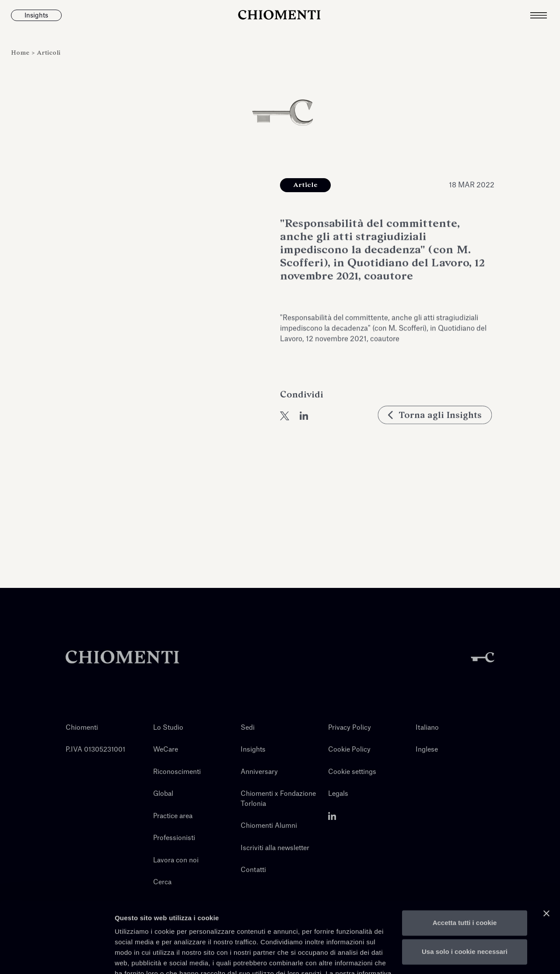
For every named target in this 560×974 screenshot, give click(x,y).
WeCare (166, 750)
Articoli (49, 53)
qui (185, 933)
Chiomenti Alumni (269, 826)
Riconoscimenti (177, 772)
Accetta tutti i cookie (465, 871)
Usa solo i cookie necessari (465, 900)
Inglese (427, 750)
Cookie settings (352, 772)
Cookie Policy (349, 750)
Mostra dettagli (138, 957)
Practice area (173, 816)
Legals (338, 794)
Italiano (427, 728)
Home (21, 53)
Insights (253, 750)
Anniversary (259, 772)
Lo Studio (168, 728)
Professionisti (174, 838)
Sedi (248, 728)
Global (163, 794)
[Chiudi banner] (546, 862)
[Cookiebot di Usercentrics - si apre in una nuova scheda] (57, 957)
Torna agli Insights (437, 433)
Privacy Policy (350, 728)
